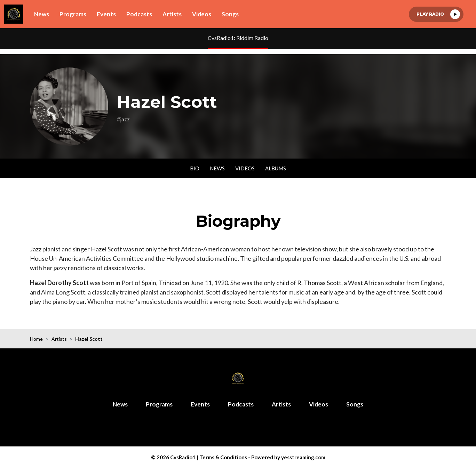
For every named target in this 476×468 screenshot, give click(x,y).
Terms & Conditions (223, 457)
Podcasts (139, 14)
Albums (276, 168)
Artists (172, 14)
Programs (73, 14)
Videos (202, 14)
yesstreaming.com (303, 457)
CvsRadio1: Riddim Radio (238, 38)
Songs (230, 14)
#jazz (123, 119)
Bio (195, 168)
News (42, 14)
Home (36, 339)
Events (106, 14)
